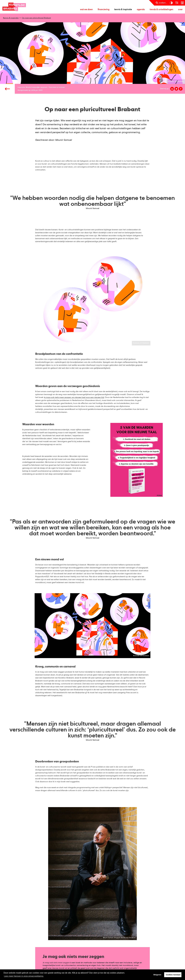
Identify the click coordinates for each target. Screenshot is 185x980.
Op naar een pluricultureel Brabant (36, 18)
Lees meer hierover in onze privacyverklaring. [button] (24, 976)
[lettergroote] (177, 3)
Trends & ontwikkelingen (161, 9)
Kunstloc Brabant (14, 7)
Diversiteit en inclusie (57, 87)
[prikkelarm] (182, 3)
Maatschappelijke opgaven (37, 87)
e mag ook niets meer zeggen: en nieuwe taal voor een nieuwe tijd (74, 398)
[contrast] (171, 3)
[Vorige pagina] (7, 89)
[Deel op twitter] (176, 89)
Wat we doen (86, 9)
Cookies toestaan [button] (173, 975)
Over (180, 9)
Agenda (141, 9)
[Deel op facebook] (181, 89)
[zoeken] (161, 3)
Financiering (104, 9)
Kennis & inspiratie (123, 9)
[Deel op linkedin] (172, 89)
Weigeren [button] (157, 975)
